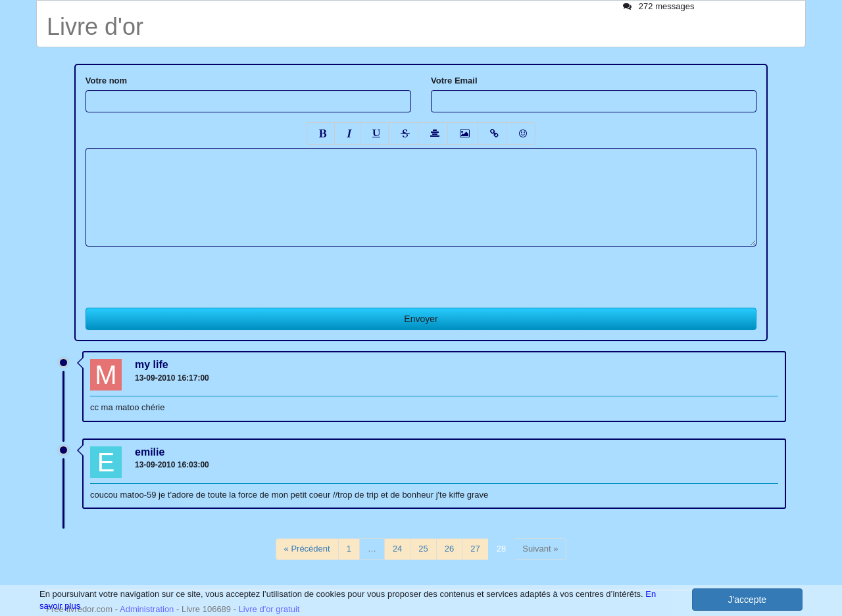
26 (449, 549)
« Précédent (307, 549)
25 (423, 549)
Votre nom (106, 81)
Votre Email (454, 81)
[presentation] (186, 272)
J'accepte (747, 600)
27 (475, 549)
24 (397, 549)
